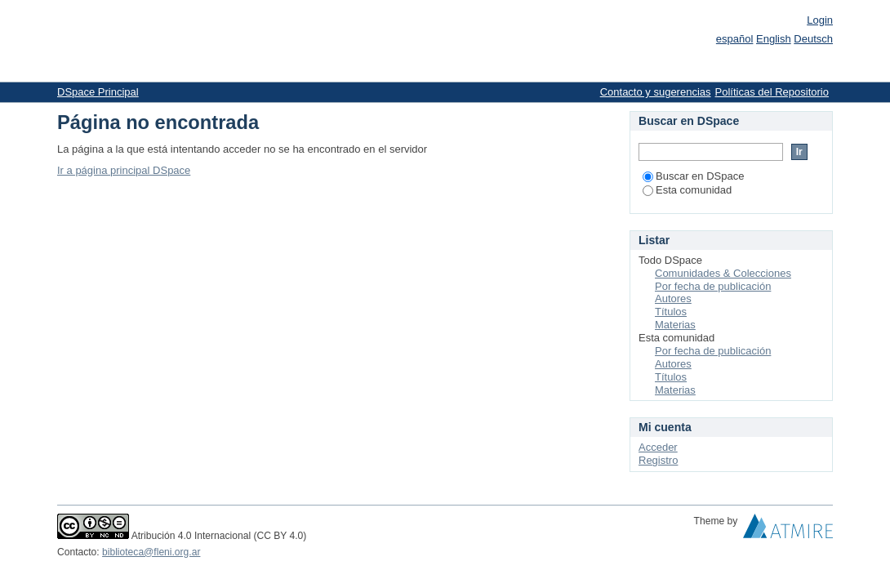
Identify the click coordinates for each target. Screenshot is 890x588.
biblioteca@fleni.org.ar (151, 552)
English (774, 39)
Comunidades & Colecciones (723, 273)
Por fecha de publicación (713, 286)
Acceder (658, 447)
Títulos (671, 312)
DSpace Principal (98, 92)
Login (820, 20)
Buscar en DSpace (693, 176)
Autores (673, 298)
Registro (658, 460)
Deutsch (813, 39)
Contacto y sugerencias (656, 92)
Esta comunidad (687, 190)
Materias (675, 325)
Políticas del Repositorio (772, 92)
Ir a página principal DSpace (124, 170)
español (735, 39)
